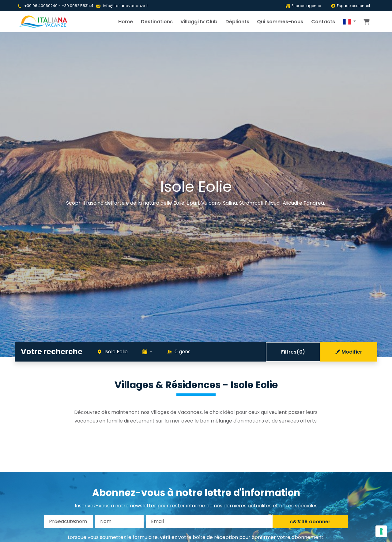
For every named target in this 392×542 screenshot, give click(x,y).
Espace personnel (350, 6)
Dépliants (237, 22)
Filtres (293, 352)
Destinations (157, 22)
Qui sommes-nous (280, 22)
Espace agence (303, 6)
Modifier (349, 352)
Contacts (323, 22)
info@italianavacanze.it (125, 6)
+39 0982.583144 (77, 6)
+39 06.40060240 (41, 6)
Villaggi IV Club (199, 22)
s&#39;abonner (310, 522)
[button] (349, 22)
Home (126, 22)
